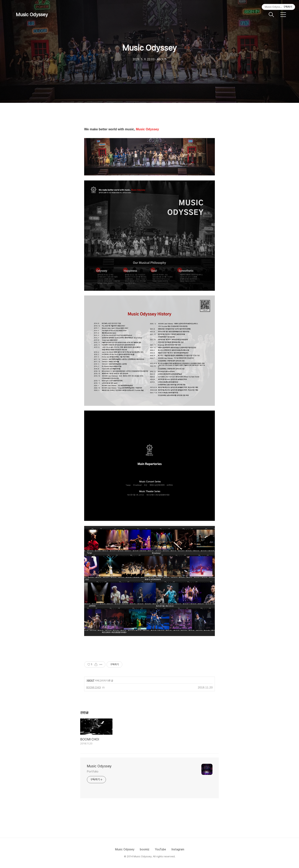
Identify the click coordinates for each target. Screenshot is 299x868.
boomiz (145, 849)
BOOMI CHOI (94, 687)
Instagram (178, 849)
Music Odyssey (32, 15)
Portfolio (93, 771)
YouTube (160, 849)
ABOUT (90, 681)
